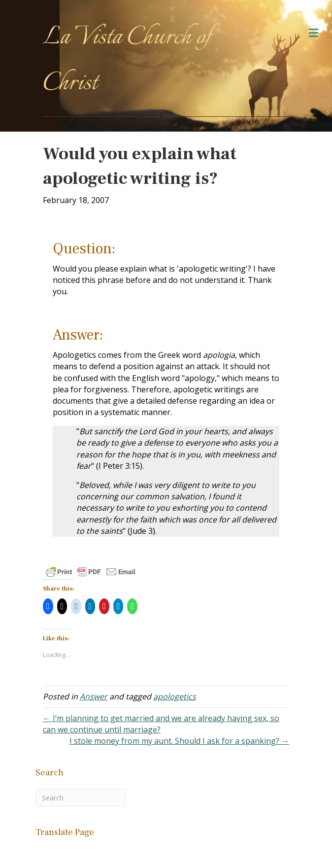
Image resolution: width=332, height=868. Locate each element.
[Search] (81, 798)
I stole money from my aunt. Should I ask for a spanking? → (179, 741)
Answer (94, 696)
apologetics (175, 696)
